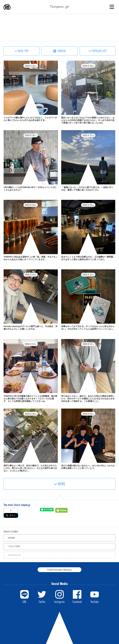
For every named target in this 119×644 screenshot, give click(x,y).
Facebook (77, 602)
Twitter (42, 602)
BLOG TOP (23, 51)
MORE (62, 484)
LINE (24, 602)
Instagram (59, 602)
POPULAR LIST (99, 51)
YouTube (95, 602)
